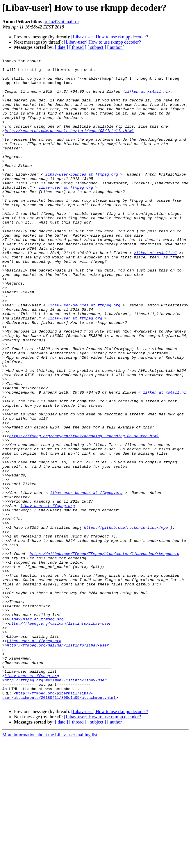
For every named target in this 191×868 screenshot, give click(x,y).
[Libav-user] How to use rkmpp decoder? (110, 37)
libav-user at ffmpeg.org (66, 213)
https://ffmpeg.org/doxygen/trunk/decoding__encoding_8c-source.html (84, 512)
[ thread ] (78, 47)
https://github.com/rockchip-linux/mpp (126, 621)
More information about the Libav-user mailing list (50, 863)
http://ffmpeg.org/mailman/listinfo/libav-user (60, 737)
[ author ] (116, 47)
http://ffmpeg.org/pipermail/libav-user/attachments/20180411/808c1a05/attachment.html (59, 823)
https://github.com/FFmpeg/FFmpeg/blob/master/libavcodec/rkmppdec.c (105, 653)
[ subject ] (97, 47)
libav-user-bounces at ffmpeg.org (82, 198)
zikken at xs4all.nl (146, 98)
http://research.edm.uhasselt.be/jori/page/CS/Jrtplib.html (69, 145)
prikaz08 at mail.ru (61, 22)
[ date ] (61, 47)
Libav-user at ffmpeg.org (36, 731)
